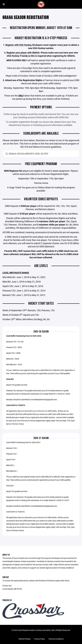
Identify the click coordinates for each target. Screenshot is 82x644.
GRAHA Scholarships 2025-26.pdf (27, 154)
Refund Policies (25, 639)
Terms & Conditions (56, 639)
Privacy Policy (39, 639)
